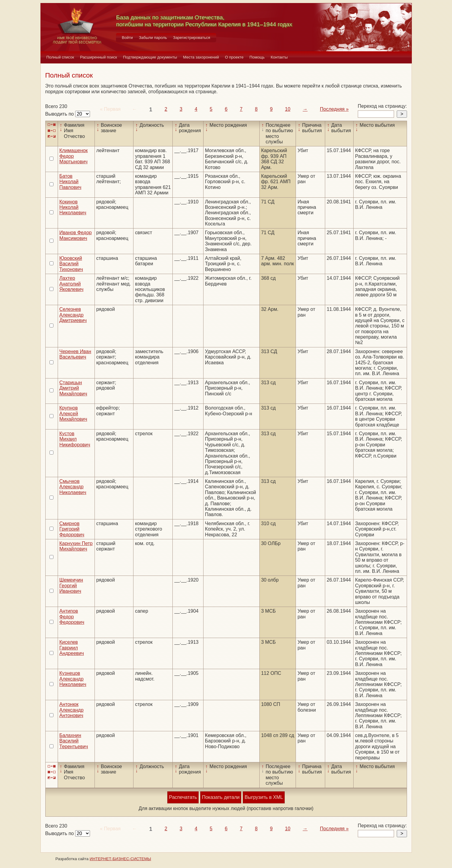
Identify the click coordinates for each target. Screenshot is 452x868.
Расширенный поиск (98, 57)
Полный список (60, 57)
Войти (127, 38)
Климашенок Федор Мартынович (74, 156)
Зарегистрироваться (192, 38)
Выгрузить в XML (264, 797)
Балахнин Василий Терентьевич (74, 741)
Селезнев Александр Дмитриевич (73, 315)
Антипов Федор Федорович (72, 617)
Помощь (257, 57)
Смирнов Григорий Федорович (72, 529)
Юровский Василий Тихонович (71, 264)
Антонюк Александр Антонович (72, 710)
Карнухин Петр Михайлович (76, 546)
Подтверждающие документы (150, 57)
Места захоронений (201, 57)
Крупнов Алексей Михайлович (73, 413)
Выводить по (60, 114)
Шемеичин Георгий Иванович (71, 586)
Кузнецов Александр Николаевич (73, 679)
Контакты (279, 57)
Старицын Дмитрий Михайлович (73, 388)
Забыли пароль (153, 38)
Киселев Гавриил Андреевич (72, 648)
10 (288, 109)
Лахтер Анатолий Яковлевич (72, 284)
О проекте (234, 57)
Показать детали (221, 797)
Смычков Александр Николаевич (73, 487)
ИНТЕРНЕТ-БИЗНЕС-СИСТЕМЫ (120, 859)
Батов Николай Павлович (71, 182)
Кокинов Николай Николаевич (73, 207)
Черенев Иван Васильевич (75, 354)
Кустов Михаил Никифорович (75, 439)
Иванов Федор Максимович (76, 235)
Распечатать (183, 797)
